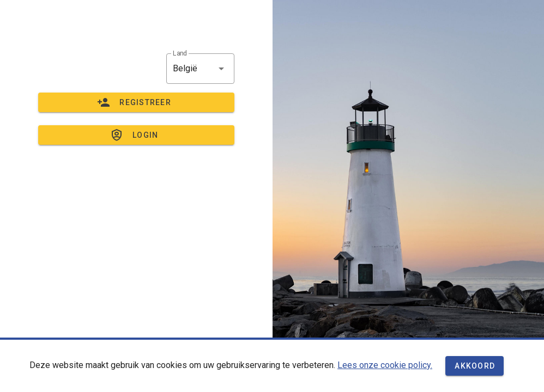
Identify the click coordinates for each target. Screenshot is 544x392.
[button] (200, 69)
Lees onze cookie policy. (385, 365)
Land (180, 53)
